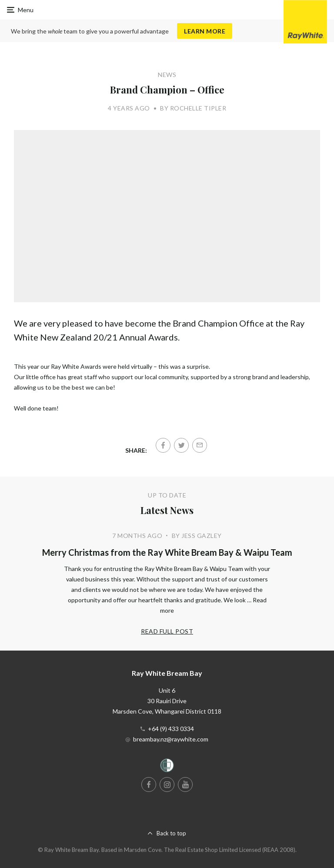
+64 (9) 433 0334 (171, 729)
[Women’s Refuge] (167, 767)
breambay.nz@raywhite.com (171, 739)
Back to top (171, 833)
